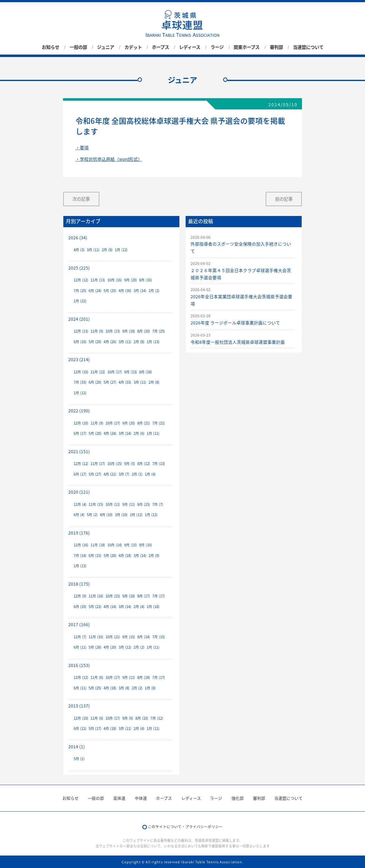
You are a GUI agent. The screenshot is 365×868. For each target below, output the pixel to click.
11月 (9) (97, 331)
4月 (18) (125, 556)
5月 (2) (92, 515)
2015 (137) (79, 706)
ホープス (161, 47)
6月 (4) (79, 515)
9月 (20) (131, 280)
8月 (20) (144, 331)
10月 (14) (115, 545)
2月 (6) (139, 433)
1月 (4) (150, 474)
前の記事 (284, 199)
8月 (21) (144, 423)
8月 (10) (146, 545)
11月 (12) (98, 372)
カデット (133, 47)
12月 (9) (80, 596)
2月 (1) (137, 474)
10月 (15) (115, 464)
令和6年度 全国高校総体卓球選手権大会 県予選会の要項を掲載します (180, 126)
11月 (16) (96, 596)
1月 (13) (153, 342)
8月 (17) (144, 596)
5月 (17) (95, 729)
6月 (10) (80, 607)
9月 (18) (129, 331)
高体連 (119, 798)
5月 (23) (95, 607)
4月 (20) (110, 647)
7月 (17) (159, 596)
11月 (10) (96, 637)
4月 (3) (79, 250)
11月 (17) (98, 464)
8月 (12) (144, 464)
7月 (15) (159, 637)
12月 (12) (81, 280)
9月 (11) (129, 504)
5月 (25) (110, 291)
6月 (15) (95, 556)
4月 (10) (106, 515)
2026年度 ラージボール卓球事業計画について (235, 323)
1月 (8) (150, 688)
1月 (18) (153, 607)
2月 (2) (154, 291)
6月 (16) (80, 342)
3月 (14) (140, 291)
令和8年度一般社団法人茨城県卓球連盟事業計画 (238, 342)
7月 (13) (159, 464)
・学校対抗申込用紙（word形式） (109, 159)
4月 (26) (110, 342)
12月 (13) (81, 331)
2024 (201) (79, 319)
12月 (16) (81, 545)
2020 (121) (79, 492)
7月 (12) (157, 718)
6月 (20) (95, 382)
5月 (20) (95, 433)
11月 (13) (98, 280)
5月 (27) (110, 382)
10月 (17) (115, 372)
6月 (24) (95, 291)
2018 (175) (79, 584)
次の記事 (81, 199)
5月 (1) (79, 759)
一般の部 (78, 47)
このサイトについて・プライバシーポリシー (185, 827)
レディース (190, 47)
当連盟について (308, 47)
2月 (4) (139, 607)
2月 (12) (136, 515)
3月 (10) (121, 515)
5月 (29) (95, 342)
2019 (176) (79, 533)
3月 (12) (125, 647)
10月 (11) (113, 504)
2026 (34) (78, 237)
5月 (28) (95, 647)
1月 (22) (80, 301)
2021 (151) (79, 451)
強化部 (238, 798)
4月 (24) (110, 433)
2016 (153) (79, 665)
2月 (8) (107, 250)
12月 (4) (80, 504)
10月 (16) (115, 280)
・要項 (82, 147)
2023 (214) (79, 359)
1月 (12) (121, 250)
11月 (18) (98, 545)
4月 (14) (110, 607)
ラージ (217, 47)
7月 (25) (80, 291)
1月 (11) (153, 433)
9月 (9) (128, 718)
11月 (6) (97, 677)
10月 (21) (113, 637)
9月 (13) (131, 372)
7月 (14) (80, 556)
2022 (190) (79, 410)
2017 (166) (79, 624)
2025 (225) (79, 268)
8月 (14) (144, 637)
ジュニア (106, 47)
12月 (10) (81, 372)
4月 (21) (110, 474)
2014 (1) (77, 746)
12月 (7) (80, 637)
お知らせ (51, 47)
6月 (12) (80, 729)
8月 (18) (146, 372)
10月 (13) (113, 331)
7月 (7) (158, 504)
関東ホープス (247, 47)
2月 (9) (154, 556)
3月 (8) (124, 688)
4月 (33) (125, 382)
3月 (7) (124, 474)
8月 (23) (144, 504)
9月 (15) (131, 545)
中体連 (141, 798)
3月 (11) (93, 250)
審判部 (276, 47)
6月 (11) (80, 647)
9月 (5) (130, 464)
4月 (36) (125, 291)
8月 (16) (146, 280)
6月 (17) (80, 433)
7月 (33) (80, 382)
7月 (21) (159, 423)
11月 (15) (96, 504)
